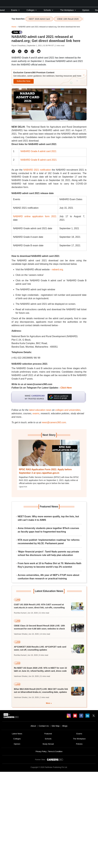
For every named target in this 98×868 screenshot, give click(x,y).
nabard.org (57, 269)
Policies (79, 744)
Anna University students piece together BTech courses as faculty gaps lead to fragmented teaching (48, 530)
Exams (16, 10)
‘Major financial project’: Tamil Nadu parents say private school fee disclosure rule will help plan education (48, 553)
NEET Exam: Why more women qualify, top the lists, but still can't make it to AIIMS (48, 518)
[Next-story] (49, 455)
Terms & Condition (55, 751)
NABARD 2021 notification (37, 170)
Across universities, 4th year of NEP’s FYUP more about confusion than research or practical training (49, 577)
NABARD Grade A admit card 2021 (38, 151)
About (33, 726)
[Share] (13, 51)
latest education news (40, 410)
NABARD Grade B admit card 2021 (39, 160)
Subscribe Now (23, 81)
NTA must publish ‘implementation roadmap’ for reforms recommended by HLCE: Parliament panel (49, 542)
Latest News (17, 734)
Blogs (65, 726)
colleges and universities (68, 410)
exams (36, 413)
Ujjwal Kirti (23, 487)
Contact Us (44, 726)
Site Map (56, 726)
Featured (48, 734)
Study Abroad (48, 744)
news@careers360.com (54, 422)
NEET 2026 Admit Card (39, 19)
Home (14, 27)
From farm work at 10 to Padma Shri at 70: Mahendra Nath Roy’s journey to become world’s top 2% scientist (50, 565)
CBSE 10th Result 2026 (68, 19)
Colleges (32, 10)
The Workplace (68, 10)
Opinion (86, 10)
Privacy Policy (41, 751)
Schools (49, 10)
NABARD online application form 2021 (35, 216)
